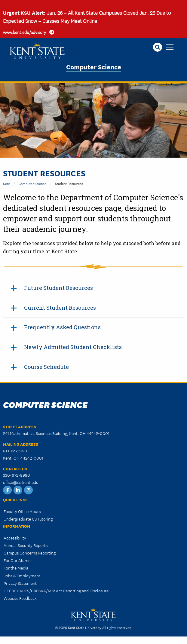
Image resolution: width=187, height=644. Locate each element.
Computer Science (94, 67)
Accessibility (15, 538)
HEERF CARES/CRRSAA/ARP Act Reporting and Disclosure (56, 591)
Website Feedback (20, 598)
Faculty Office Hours (22, 511)
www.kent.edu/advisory (25, 32)
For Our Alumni (18, 560)
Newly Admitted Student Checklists (73, 347)
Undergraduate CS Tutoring (28, 519)
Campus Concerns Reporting (30, 553)
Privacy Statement (20, 583)
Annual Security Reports (26, 545)
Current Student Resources (60, 308)
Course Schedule (46, 367)
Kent (6, 183)
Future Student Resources (58, 288)
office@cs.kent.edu (21, 482)
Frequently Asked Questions (62, 327)
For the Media (16, 568)
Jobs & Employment (22, 576)
